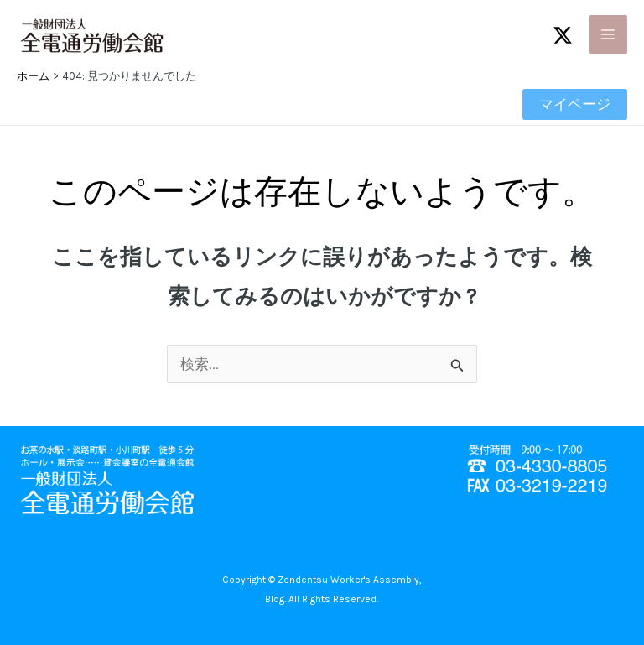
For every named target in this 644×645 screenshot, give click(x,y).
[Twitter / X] (563, 35)
